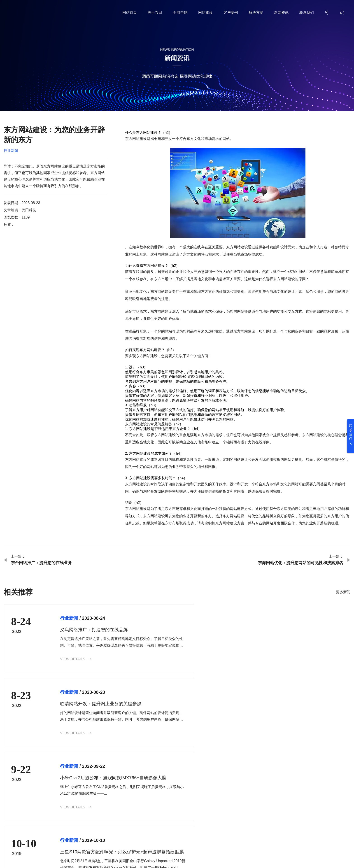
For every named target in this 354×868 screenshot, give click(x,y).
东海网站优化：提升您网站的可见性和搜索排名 (300, 563)
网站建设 (205, 13)
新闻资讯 (281, 13)
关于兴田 (155, 13)
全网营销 (180, 13)
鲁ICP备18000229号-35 (81, 857)
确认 (338, 823)
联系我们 (307, 13)
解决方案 (256, 13)
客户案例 (231, 13)
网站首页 (130, 13)
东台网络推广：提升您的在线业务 (41, 563)
